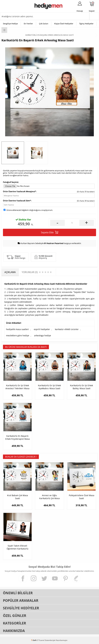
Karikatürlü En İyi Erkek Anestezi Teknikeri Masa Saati (17, 387)
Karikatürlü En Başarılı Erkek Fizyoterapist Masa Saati (18, 437)
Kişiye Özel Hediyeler (64, 24)
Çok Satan (44, 24)
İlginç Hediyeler (86, 24)
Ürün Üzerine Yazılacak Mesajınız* (19, 191)
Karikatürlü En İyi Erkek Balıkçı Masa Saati (81, 387)
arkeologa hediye (43, 335)
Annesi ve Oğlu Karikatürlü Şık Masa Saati (49, 497)
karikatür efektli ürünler (67, 329)
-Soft (34, 640)
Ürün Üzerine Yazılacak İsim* (17, 201)
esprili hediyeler (42, 329)
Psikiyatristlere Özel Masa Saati (82, 497)
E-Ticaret (40, 640)
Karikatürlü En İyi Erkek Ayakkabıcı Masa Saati (49, 387)
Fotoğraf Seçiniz (11, 182)
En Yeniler (28, 24)
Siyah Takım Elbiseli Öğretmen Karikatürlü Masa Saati (18, 547)
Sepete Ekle (50, 232)
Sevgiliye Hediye (10, 24)
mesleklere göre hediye (18, 335)
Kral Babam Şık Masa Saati (18, 497)
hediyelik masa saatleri (17, 329)
